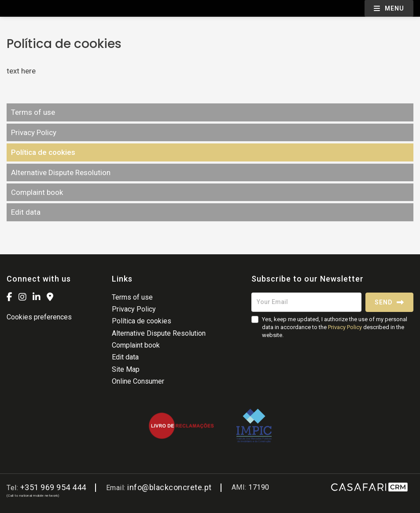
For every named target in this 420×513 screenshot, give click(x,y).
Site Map (126, 369)
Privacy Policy (34, 132)
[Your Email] (306, 302)
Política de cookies (43, 152)
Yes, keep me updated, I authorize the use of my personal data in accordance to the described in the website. (335, 327)
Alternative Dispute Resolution (61, 172)
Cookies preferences (39, 317)
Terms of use (33, 112)
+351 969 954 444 (53, 487)
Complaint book (37, 192)
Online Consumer (138, 381)
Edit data (26, 212)
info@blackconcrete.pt (169, 487)
